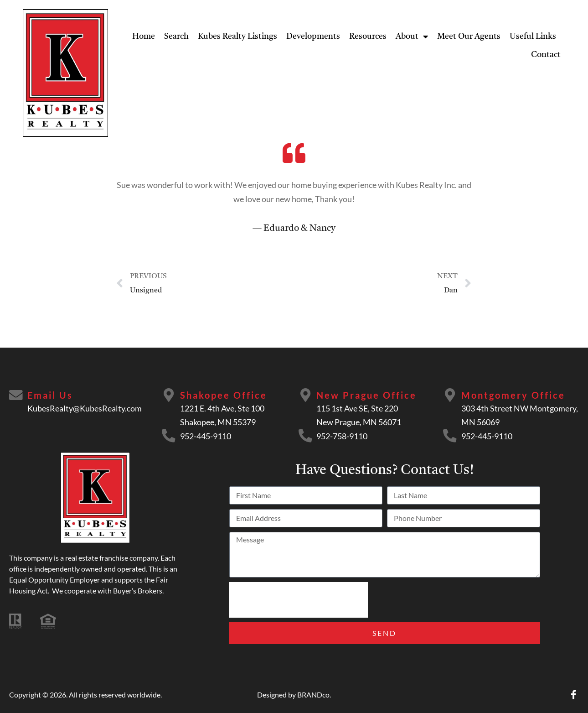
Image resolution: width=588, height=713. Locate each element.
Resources (368, 36)
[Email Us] (16, 396)
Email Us (50, 395)
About (412, 36)
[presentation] (299, 600)
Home (144, 36)
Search (176, 36)
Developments (313, 36)
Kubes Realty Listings (237, 36)
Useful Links (533, 36)
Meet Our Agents (469, 36)
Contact (546, 55)
